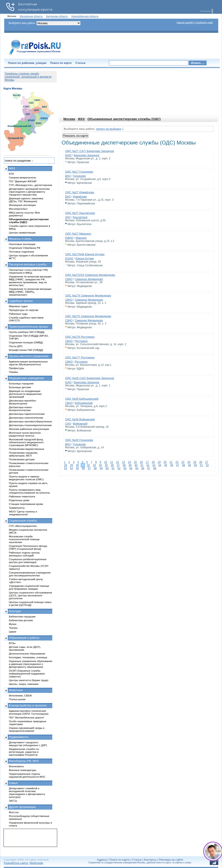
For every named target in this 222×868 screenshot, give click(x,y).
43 (154, 465)
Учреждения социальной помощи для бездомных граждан (29, 587)
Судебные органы (21, 301)
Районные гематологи (22, 496)
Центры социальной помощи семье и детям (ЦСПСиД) (30, 603)
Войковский (80, 424)
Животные (16, 690)
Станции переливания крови (26, 504)
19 (159, 462)
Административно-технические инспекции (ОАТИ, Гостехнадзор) (29, 712)
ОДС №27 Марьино (78, 234)
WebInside (36, 863)
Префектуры (17, 368)
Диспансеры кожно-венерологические (21, 409)
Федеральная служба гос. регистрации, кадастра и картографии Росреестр (24, 752)
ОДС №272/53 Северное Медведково (90, 275)
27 (207, 462)
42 (148, 465)
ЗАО (68, 217)
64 (131, 468)
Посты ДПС (16, 346)
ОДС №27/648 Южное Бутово (85, 254)
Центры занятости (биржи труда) (29, 680)
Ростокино (81, 341)
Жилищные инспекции (22, 205)
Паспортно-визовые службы (28, 264)
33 (94, 465)
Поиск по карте (61, 63)
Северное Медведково (89, 279)
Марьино (81, 238)
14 (129, 462)
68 (155, 468)
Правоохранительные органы (28, 327)
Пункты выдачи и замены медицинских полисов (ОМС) (26, 478)
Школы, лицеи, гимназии (24, 684)
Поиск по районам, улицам (27, 63)
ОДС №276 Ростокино (80, 337)
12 (118, 462)
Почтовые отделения (21, 252)
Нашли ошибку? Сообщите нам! (195, 22)
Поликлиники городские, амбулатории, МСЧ (23, 454)
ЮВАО (69, 238)
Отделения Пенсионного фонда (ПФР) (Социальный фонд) (28, 547)
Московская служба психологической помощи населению (24, 539)
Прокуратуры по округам (24, 310)
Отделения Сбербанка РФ (25, 248)
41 (142, 465)
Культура (15, 611)
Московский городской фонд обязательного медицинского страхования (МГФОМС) (26, 442)
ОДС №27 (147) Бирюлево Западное (90, 151)
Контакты (150, 860)
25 (195, 462)
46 (172, 465)
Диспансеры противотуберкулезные (30, 421)
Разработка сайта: (16, 863)
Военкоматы (16, 766)
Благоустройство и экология (28, 705)
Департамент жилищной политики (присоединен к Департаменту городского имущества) (29, 192)
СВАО (69, 279)
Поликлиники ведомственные (27, 449)
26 (201, 462)
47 (178, 465)
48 (184, 465)
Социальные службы (23, 521)
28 (65, 465)
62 (119, 468)
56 (83, 468)
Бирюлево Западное (87, 155)
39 (130, 465)
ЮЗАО (69, 259)
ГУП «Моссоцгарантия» (23, 526)
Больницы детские (20, 387)
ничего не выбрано (109, 129)
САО (68, 424)
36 (112, 465)
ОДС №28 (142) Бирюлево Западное (90, 378)
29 (71, 465)
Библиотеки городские (22, 616)
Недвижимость (19, 737)
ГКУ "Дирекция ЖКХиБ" (23, 181)
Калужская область (57, 16)
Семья (13, 783)
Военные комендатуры (23, 770)
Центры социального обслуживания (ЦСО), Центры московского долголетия (30, 595)
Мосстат (14, 812)
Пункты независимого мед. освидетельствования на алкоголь (29, 491)
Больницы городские (21, 383)
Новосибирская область (85, 16)
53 (65, 468)
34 (100, 465)
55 (77, 468)
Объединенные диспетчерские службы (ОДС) (124, 119)
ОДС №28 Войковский (80, 419)
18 (153, 462)
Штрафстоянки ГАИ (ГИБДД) (26, 350)
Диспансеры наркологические (27, 414)
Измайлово (80, 197)
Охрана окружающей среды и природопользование (27, 729)
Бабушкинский (84, 403)
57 (89, 468)
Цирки (13, 632)
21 (171, 462)
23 (183, 462)
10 (106, 462)
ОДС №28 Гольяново (79, 440)
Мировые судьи (18, 306)
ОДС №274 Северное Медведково (88, 296)
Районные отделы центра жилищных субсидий (24, 554)
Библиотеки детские (21, 620)
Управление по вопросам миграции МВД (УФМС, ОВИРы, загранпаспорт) (30, 292)
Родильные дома (19, 500)
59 (101, 468)
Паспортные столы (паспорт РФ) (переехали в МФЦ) (28, 271)
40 (136, 465)
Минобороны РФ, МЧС (24, 761)
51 (201, 465)
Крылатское (80, 217)
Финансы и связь (20, 239)
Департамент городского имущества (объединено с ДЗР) (28, 744)
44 (160, 465)
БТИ (11, 174)
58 (95, 468)
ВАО (68, 176)
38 (124, 465)
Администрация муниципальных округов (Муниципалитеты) (28, 363)
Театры (13, 628)
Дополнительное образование (27, 653)
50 (195, 465)
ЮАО (68, 155)
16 (141, 462)
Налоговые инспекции (22, 244)
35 (106, 465)
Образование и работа (24, 638)
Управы (13, 372)
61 (113, 468)
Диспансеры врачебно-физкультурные (23, 402)
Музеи (13, 624)
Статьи (81, 63)
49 (189, 465)
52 (207, 465)
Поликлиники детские (22, 459)
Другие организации (22, 807)
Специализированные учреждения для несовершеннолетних (30, 574)
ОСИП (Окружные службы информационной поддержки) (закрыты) (27, 673)
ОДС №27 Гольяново (79, 172)
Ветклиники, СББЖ (20, 695)
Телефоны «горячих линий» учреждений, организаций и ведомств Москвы (28, 77)
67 (149, 468)
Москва (69, 119)
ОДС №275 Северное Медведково (88, 316)
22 (177, 462)
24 (189, 462)
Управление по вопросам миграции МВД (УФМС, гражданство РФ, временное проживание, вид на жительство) (30, 281)
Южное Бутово (85, 259)
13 (123, 462)
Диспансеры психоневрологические (30, 425)
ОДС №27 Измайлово (80, 192)
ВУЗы (12, 643)
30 (77, 465)
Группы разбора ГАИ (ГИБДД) (27, 332)
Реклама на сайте (171, 860)
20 (165, 462)
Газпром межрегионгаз (22, 177)
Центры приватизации (22, 232)
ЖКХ (81, 119)
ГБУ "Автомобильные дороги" (27, 717)
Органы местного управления (29, 356)
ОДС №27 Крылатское (80, 213)
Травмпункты (17, 508)
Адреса (102, 860)
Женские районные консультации (29, 429)
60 (107, 468)
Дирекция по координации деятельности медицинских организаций (25, 394)
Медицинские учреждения (26, 378)
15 (135, 462)
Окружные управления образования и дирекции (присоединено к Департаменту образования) (31, 664)
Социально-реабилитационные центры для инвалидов (28, 561)
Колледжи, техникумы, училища (28, 657)
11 (112, 462)
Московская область (31, 16)
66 (143, 468)
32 (88, 465)
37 (118, 465)
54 (71, 468)
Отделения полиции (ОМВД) (26, 342)
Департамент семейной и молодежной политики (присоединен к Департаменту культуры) (27, 793)
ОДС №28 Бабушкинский (82, 399)
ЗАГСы (13, 801)
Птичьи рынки (17, 699)
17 (147, 462)
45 (166, 465)
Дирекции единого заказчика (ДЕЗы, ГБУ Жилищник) (26, 200)
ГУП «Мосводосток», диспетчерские (31, 185)
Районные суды (18, 314)
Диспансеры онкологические (26, 418)
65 (137, 468)
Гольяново (79, 176)
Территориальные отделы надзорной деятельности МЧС (27, 775)
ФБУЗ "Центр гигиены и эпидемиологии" (23, 513)
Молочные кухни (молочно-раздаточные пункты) (25, 434)
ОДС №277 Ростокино (80, 357)
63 (125, 468)
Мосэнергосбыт (18, 209)
